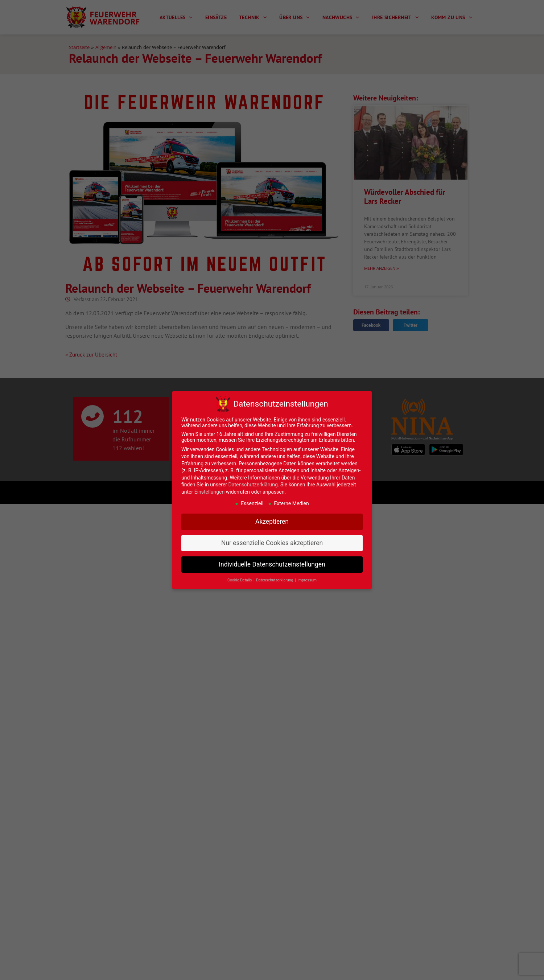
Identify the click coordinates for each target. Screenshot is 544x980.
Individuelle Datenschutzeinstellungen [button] (272, 564)
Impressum (307, 580)
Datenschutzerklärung (253, 485)
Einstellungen (210, 492)
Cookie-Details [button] (240, 580)
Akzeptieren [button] (272, 522)
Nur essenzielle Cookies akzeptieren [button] (272, 543)
